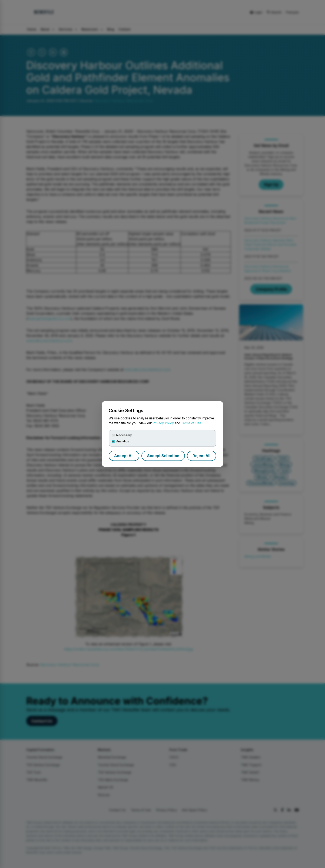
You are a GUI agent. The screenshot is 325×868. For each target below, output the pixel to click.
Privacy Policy (163, 423)
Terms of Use (191, 423)
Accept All (124, 456)
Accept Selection (163, 456)
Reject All (201, 456)
